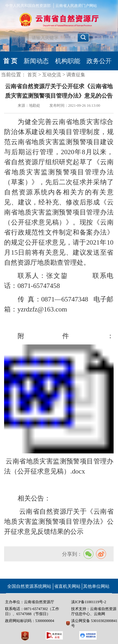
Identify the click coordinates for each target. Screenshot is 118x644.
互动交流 (52, 75)
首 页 (10, 61)
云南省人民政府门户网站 (76, 6)
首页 (32, 75)
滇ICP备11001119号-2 (89, 602)
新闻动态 (36, 61)
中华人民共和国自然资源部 (28, 6)
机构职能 (68, 61)
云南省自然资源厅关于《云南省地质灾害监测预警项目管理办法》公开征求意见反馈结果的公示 (59, 522)
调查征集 (76, 75)
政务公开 (99, 61)
